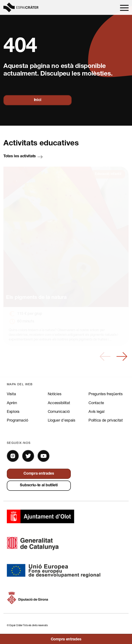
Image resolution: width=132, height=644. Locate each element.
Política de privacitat (106, 420)
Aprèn (12, 403)
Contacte (96, 403)
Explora (13, 411)
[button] (105, 356)
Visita (11, 394)
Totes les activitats (20, 156)
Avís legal (96, 411)
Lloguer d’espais (62, 420)
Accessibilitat (59, 403)
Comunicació (59, 411)
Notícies (55, 394)
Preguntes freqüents (105, 394)
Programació (17, 420)
